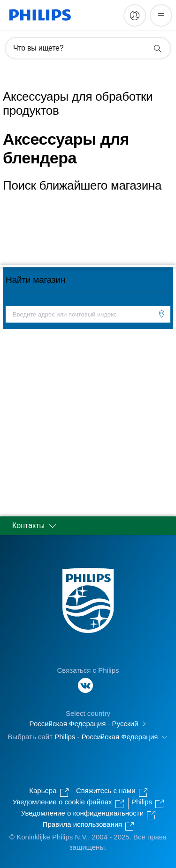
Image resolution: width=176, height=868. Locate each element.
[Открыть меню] (161, 15)
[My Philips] (135, 15)
